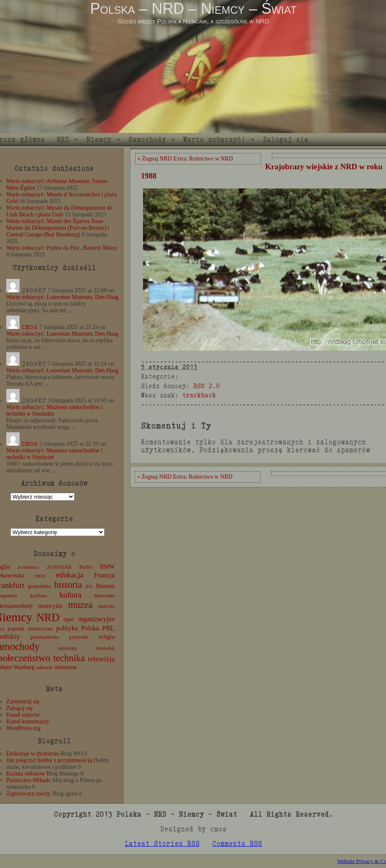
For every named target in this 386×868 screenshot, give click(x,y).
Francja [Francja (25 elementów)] (104, 575)
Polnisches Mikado (29, 780)
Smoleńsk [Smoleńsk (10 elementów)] (105, 648)
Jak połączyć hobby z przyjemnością (49, 760)
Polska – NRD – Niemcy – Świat (193, 9)
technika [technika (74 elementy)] (69, 658)
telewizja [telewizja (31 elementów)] (101, 659)
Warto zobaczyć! (214, 139)
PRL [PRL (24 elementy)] (108, 628)
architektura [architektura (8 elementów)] (28, 567)
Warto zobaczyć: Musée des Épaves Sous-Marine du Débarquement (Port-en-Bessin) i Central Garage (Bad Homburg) (58, 228)
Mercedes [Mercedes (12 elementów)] (104, 596)
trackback (199, 395)
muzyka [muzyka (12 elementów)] (106, 606)
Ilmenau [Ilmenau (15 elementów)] (105, 586)
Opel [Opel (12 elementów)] (69, 620)
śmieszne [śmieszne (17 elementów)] (66, 667)
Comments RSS (237, 844)
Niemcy (99, 139)
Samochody (147, 139)
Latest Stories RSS (162, 844)
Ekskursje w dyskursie (33, 754)
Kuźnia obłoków (26, 774)
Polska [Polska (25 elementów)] (90, 628)
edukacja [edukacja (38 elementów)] (70, 575)
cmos (30, 327)
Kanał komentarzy (28, 721)
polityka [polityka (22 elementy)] (67, 628)
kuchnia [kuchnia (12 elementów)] (38, 596)
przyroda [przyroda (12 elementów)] (79, 637)
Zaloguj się (286, 139)
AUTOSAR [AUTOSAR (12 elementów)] (59, 567)
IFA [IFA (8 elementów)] (89, 586)
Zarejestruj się (23, 701)
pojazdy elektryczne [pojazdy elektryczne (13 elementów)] (30, 628)
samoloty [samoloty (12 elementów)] (68, 648)
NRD (63, 139)
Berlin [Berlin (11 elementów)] (86, 567)
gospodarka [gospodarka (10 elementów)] (39, 586)
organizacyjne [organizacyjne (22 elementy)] (96, 619)
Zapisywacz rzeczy (29, 794)
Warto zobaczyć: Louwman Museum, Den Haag (62, 297)
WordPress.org (23, 728)
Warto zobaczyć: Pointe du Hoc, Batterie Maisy (62, 248)
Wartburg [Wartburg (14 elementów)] (24, 667)
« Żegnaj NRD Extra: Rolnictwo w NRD (185, 159)
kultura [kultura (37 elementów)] (71, 595)
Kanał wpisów (23, 715)
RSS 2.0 (207, 386)
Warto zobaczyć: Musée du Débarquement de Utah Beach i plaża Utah (59, 211)
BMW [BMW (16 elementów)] (107, 567)
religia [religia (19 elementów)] (107, 637)
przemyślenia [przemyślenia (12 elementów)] (45, 637)
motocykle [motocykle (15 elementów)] (50, 606)
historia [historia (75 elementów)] (68, 585)
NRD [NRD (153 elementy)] (48, 618)
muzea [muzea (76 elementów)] (80, 605)
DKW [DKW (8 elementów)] (40, 576)
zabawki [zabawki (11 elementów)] (44, 667)
